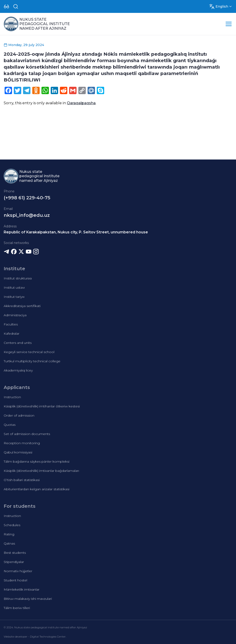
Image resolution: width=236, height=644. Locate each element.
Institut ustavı (14, 287)
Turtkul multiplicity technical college (32, 361)
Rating (9, 534)
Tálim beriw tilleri (17, 608)
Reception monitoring (22, 443)
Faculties (11, 324)
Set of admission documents (27, 434)
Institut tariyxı (14, 297)
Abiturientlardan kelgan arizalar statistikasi (37, 489)
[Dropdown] (6, 6)
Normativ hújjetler (18, 571)
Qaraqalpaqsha (81, 103)
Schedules (12, 525)
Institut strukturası (18, 278)
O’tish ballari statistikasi (22, 480)
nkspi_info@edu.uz (27, 215)
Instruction (12, 397)
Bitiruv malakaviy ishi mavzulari (28, 599)
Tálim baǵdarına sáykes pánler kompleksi (37, 461)
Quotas (10, 425)
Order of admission (19, 415)
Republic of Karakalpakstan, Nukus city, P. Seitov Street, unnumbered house (76, 232)
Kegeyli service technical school (29, 352)
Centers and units (18, 343)
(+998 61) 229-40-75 (27, 198)
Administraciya (15, 315)
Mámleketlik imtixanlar (22, 589)
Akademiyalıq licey (18, 370)
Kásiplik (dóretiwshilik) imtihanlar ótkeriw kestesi (42, 406)
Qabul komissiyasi (18, 452)
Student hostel (15, 580)
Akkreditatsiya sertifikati (22, 306)
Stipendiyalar (14, 562)
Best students (15, 553)
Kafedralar (12, 334)
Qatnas (9, 543)
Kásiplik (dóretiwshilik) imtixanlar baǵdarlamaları (41, 471)
